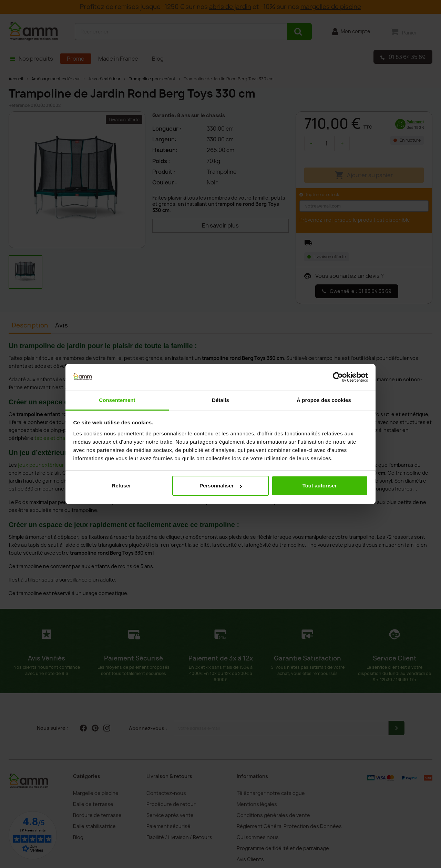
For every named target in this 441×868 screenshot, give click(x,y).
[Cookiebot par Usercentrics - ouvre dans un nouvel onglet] (338, 377)
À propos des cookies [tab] (324, 400)
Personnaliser (221, 486)
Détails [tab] (220, 400)
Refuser (122, 486)
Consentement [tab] (117, 400)
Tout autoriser (320, 486)
